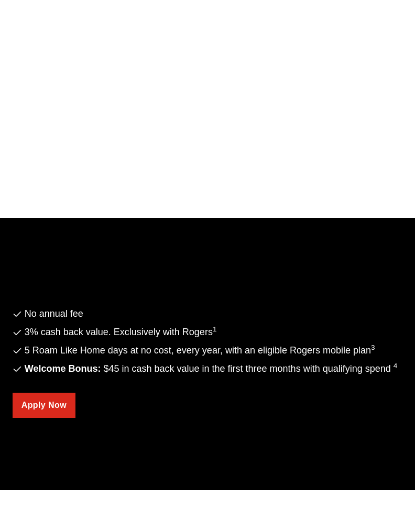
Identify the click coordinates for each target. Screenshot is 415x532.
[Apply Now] (44, 405)
